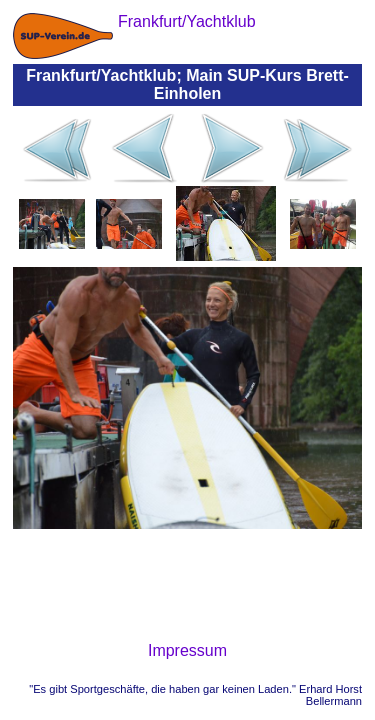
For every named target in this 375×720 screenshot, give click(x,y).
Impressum (187, 650)
